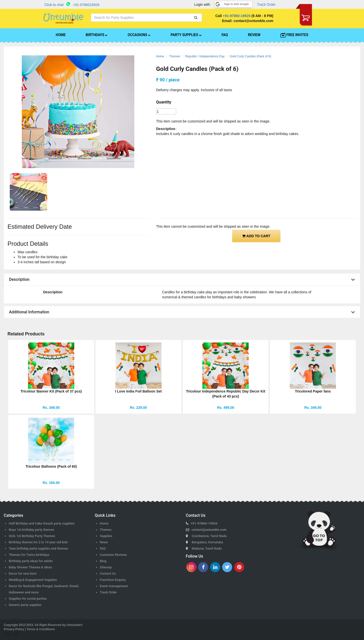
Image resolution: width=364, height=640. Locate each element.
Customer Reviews (113, 555)
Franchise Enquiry (113, 580)
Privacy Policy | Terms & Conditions (29, 629)
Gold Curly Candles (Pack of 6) (250, 56)
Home (160, 56)
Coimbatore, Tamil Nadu (209, 536)
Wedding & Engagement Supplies (33, 580)
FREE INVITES (294, 35)
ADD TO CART (256, 236)
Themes (174, 56)
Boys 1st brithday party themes (31, 530)
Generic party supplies (25, 605)
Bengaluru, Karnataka (208, 542)
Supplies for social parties (28, 599)
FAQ (225, 35)
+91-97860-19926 (237, 16)
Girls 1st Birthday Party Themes (32, 536)
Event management (114, 586)
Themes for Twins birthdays (29, 555)
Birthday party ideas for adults (31, 561)
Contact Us (108, 573)
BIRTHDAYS (97, 35)
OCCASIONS (139, 35)
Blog (103, 561)
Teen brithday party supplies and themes (38, 548)
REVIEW (254, 35)
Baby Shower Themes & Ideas (30, 567)
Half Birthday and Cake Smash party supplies (42, 523)
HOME (61, 35)
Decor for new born (23, 573)
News (104, 542)
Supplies (106, 536)
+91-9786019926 (86, 5)
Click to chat (54, 5)
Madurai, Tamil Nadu (207, 548)
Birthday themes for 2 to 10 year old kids (38, 542)
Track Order (266, 5)
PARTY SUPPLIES (186, 35)
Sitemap (106, 567)
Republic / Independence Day (205, 56)
